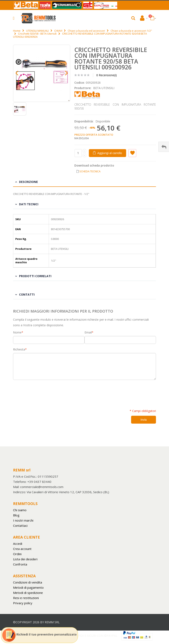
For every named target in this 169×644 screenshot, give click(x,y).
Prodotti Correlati (35, 276)
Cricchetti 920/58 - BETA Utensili (37, 34)
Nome (17, 332)
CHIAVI (58, 31)
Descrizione (28, 182)
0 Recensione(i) (107, 75)
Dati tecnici (29, 204)
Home (17, 31)
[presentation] (45, 392)
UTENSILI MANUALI (37, 31)
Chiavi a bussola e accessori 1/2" (131, 31)
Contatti (27, 294)
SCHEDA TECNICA (90, 171)
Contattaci (20, 526)
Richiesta (19, 349)
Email (88, 332)
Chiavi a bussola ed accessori (86, 31)
